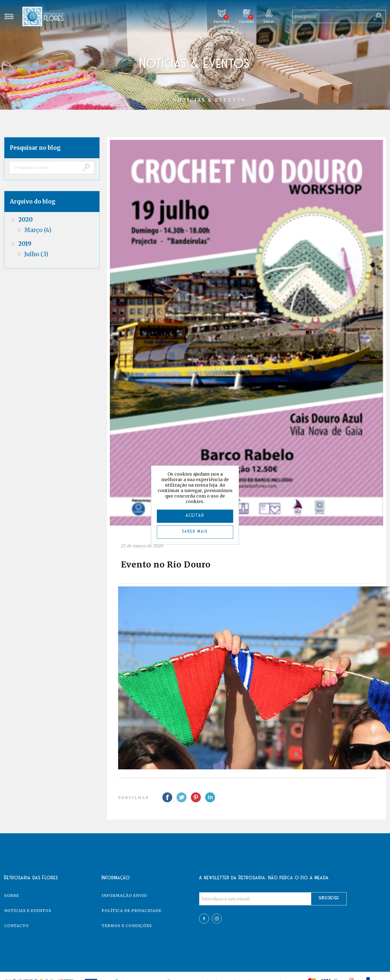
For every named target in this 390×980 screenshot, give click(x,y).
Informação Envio (124, 896)
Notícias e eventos (28, 911)
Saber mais (195, 531)
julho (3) (36, 254)
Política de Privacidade (132, 911)
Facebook (204, 919)
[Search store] (331, 16)
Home (154, 100)
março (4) (38, 230)
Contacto (16, 926)
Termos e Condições (127, 926)
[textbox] (43, 168)
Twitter (217, 919)
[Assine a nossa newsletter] (255, 899)
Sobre (12, 896)
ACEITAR (195, 516)
